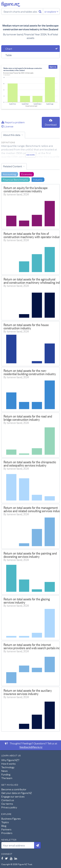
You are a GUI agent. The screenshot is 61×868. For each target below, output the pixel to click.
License (7, 126)
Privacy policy (9, 807)
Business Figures (11, 818)
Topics (5, 822)
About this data (12, 135)
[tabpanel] (30, 87)
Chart (9, 49)
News (4, 771)
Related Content (13, 166)
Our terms (7, 804)
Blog (4, 826)
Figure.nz (11, 4)
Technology (8, 767)
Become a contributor (14, 789)
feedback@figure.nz (31, 747)
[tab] (30, 49)
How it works (8, 764)
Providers (7, 833)
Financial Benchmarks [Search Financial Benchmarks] (15, 179)
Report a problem (13, 122)
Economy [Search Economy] (27, 174)
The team (7, 778)
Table (9, 55)
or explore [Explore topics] (51, 11)
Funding (6, 774)
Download (51, 123)
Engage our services (13, 796)
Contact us (8, 800)
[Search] (40, 11)
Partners (6, 829)
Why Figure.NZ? (10, 760)
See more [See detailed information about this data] (30, 155)
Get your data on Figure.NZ (17, 793)
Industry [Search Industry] (38, 179)
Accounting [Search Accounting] (10, 174)
